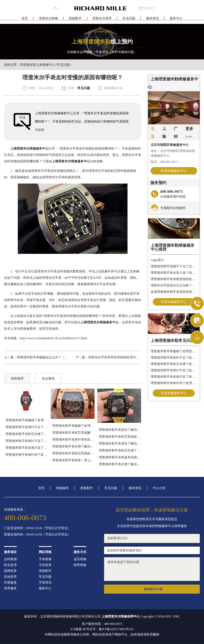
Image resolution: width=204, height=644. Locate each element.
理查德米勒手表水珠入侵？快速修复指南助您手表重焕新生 (174, 273)
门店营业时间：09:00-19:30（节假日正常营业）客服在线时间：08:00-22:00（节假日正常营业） (37, 531)
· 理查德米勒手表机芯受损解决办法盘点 (73, 433)
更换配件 (75, 20)
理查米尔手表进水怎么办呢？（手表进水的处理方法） (174, 285)
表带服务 (10, 588)
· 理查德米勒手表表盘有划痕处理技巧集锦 (119, 457)
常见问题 (129, 20)
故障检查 (10, 571)
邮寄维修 (80, 565)
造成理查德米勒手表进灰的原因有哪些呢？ (174, 292)
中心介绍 (159, 488)
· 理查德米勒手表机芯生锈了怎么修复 (119, 450)
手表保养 (45, 565)
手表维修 (45, 559)
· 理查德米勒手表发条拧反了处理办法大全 (26, 448)
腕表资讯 (152, 20)
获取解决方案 (153, 589)
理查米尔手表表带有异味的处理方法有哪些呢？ (122, 357)
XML (176, 616)
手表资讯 (45, 582)
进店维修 (80, 559)
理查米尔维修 (48, 20)
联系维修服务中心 (174, 171)
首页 (25, 20)
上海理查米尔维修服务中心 (29, 149)
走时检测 (10, 559)
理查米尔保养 (102, 20)
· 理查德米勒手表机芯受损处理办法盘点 (73, 453)
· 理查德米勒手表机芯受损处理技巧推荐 (119, 437)
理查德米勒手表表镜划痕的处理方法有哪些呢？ (174, 279)
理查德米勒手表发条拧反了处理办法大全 (174, 377)
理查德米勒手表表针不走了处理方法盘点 (174, 370)
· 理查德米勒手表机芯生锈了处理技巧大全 (26, 434)
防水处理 (10, 565)
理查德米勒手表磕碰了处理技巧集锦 (174, 351)
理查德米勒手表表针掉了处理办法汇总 (174, 383)
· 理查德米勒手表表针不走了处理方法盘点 (26, 441)
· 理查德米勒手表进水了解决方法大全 (119, 430)
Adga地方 (157, 260)
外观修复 (10, 582)
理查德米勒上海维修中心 (37, 65)
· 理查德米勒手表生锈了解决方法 (119, 464)
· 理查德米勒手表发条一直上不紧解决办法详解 (73, 460)
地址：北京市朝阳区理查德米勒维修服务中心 (173, 153)
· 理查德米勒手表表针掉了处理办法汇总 (26, 455)
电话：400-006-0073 (164, 162)
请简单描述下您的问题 (152, 569)
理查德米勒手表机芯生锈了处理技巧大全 (174, 364)
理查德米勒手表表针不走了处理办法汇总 (174, 358)
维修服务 (62, 488)
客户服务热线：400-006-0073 (102, 624)
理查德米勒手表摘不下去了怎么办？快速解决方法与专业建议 (174, 266)
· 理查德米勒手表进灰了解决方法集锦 (119, 443)
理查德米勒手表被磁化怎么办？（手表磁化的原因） (53, 357)
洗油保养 (10, 577)
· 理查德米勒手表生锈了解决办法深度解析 (73, 446)
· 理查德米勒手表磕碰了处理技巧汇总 (73, 426)
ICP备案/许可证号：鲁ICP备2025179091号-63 (102, 629)
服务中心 (176, 20)
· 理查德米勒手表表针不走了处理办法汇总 (26, 427)
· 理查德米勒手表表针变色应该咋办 (73, 440)
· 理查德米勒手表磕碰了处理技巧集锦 (26, 420)
